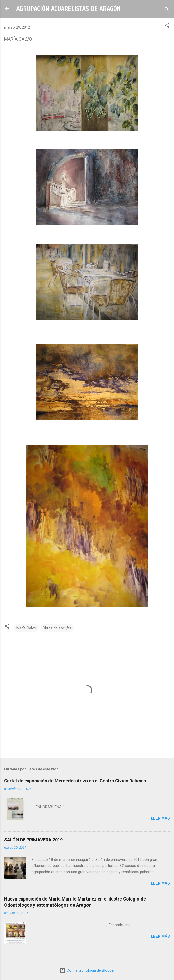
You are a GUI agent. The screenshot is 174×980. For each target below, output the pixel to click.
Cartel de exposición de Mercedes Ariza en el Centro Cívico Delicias (75, 781)
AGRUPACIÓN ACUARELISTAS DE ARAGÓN (68, 9)
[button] (167, 26)
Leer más (160, 818)
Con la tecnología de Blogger (87, 970)
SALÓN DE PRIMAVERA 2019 (33, 840)
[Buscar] (167, 10)
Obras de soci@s (57, 628)
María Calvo (26, 628)
